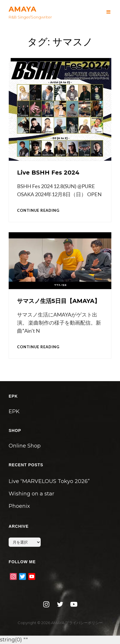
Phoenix (19, 506)
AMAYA (22, 9)
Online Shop (25, 446)
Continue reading (38, 210)
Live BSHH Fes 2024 (48, 173)
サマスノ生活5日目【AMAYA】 (59, 301)
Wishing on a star (31, 494)
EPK (14, 411)
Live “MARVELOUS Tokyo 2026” (49, 481)
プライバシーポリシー (84, 623)
